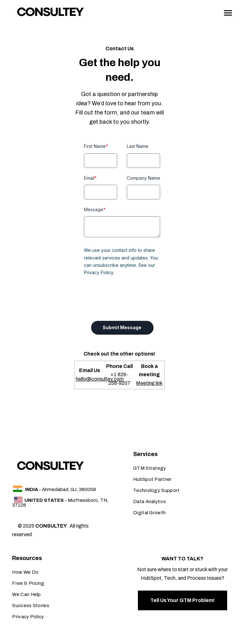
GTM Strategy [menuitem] (150, 468)
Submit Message (122, 327)
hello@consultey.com (100, 379)
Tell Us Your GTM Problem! (183, 600)
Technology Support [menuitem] (156, 490)
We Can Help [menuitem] (26, 594)
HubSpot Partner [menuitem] (152, 479)
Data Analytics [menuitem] (149, 502)
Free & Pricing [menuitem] (28, 583)
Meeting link (149, 383)
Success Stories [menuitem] (31, 606)
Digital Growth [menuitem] (149, 513)
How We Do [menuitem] (25, 572)
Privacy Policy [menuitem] (28, 617)
